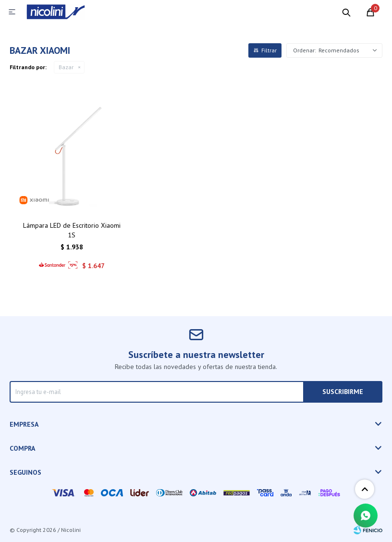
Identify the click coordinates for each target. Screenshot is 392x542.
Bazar (66, 67)
